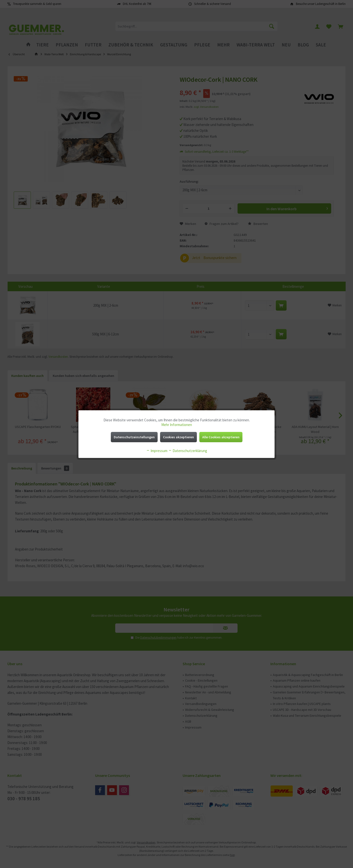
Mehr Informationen (177, 425)
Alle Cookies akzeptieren (221, 437)
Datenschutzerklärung (188, 451)
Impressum (157, 451)
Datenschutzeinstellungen (134, 437)
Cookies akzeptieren (178, 437)
